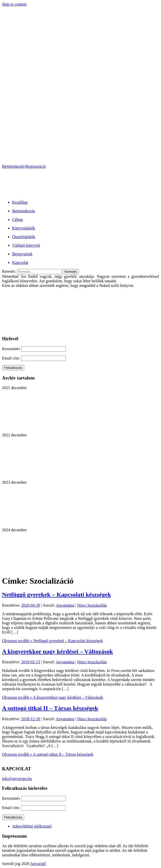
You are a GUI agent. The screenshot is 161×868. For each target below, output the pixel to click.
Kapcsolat (20, 262)
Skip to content (14, 4)
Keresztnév (11, 349)
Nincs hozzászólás (92, 605)
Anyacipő (38, 864)
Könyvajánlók (24, 228)
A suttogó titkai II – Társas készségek (50, 708)
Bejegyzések (22, 254)
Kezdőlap (20, 202)
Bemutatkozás (24, 211)
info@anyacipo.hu (17, 779)
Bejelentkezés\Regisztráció (24, 166)
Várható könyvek (26, 245)
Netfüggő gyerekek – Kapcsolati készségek (57, 595)
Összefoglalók (24, 237)
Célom (18, 219)
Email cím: (11, 358)
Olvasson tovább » (52, 641)
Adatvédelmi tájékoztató (32, 826)
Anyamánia (65, 605)
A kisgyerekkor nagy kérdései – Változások (57, 651)
